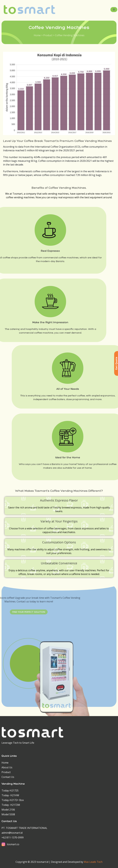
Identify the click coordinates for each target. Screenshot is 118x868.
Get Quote (116, 363)
